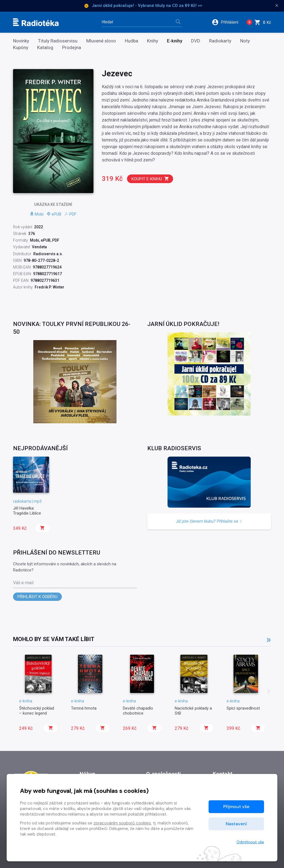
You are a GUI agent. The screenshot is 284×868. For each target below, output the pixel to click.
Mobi (37, 214)
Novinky (21, 41)
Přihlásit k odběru (37, 597)
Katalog (45, 48)
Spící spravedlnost (243, 708)
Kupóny (21, 48)
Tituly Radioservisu (58, 41)
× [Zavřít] (277, 6)
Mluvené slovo (101, 41)
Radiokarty (220, 41)
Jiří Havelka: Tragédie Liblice (27, 511)
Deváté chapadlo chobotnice (138, 711)
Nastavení (236, 824)
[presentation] (269, 692)
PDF (71, 214)
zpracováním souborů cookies (122, 823)
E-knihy (175, 41)
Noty (245, 41)
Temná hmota (84, 708)
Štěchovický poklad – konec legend (37, 711)
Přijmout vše (236, 807)
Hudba (131, 41)
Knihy (153, 41)
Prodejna (72, 48)
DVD (196, 41)
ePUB (54, 214)
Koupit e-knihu (150, 179)
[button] (227, 22)
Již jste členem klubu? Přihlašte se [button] (209, 521)
